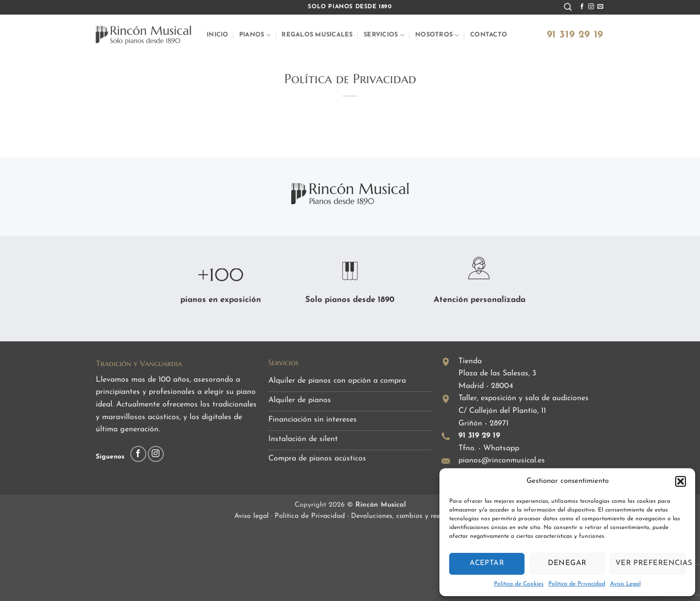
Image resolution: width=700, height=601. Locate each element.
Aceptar (487, 563)
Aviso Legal (625, 584)
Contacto (489, 35)
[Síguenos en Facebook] (582, 7)
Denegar (567, 563)
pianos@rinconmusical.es (502, 460)
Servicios (384, 35)
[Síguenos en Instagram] (591, 7)
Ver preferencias (650, 563)
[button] (681, 481)
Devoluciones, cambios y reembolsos (408, 516)
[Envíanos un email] (600, 7)
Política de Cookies (519, 584)
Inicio (218, 35)
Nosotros (437, 35)
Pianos (255, 35)
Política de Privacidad (577, 584)
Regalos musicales (317, 35)
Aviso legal (253, 516)
